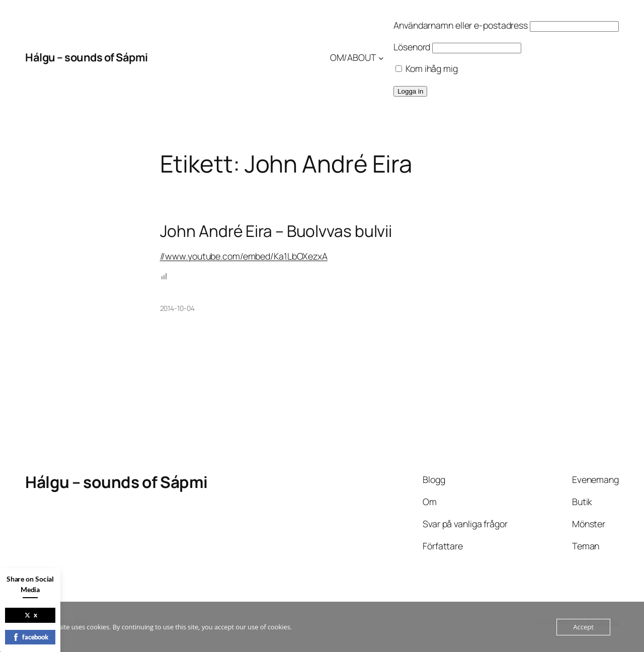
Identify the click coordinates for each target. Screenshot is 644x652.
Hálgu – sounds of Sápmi (87, 57)
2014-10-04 (177, 308)
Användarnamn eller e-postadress (461, 25)
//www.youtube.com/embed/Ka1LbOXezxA (244, 256)
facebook (30, 637)
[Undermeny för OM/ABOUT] (381, 58)
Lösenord (412, 47)
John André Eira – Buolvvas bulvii (276, 231)
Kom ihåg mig (427, 68)
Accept (583, 627)
